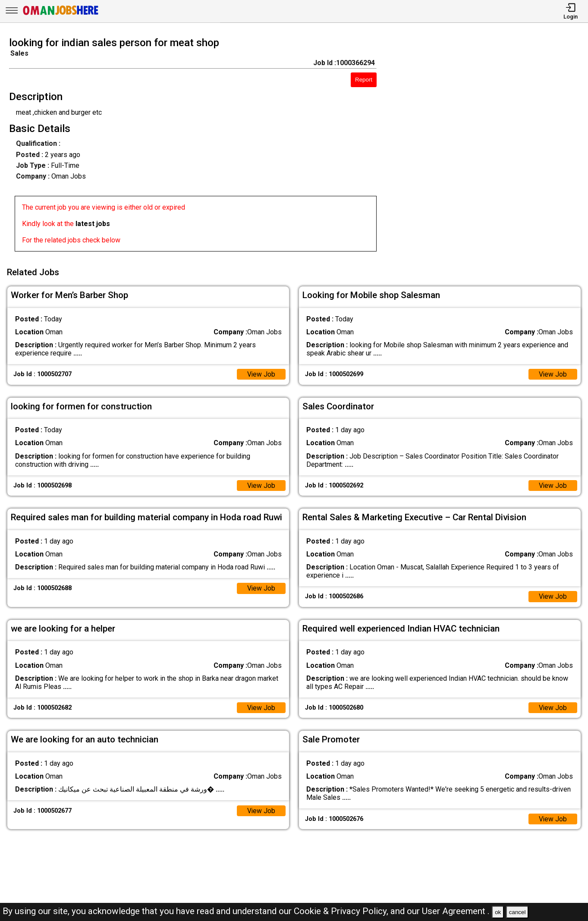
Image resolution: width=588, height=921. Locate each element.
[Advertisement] (490, 147)
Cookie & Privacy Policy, (342, 911)
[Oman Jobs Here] (61, 15)
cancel (517, 912)
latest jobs (93, 224)
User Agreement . (456, 911)
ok (498, 912)
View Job (261, 373)
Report (364, 80)
